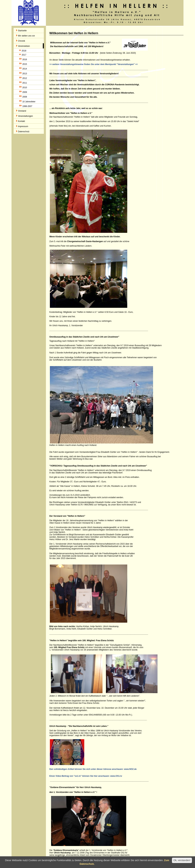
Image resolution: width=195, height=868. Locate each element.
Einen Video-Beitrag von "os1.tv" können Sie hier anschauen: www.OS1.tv (86, 776)
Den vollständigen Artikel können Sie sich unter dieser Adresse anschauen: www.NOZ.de (93, 769)
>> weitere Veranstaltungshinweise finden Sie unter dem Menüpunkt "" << (94, 64)
